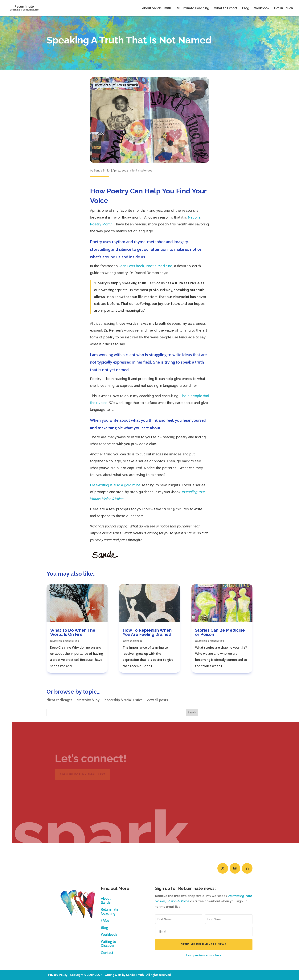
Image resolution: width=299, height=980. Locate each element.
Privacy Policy (58, 975)
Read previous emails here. (204, 955)
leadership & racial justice (65, 641)
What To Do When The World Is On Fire (73, 632)
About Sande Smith (157, 8)
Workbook (262, 8)
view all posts (157, 700)
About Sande (106, 901)
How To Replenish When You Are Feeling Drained (147, 632)
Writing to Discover (109, 944)
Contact (107, 953)
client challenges (141, 171)
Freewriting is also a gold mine (115, 485)
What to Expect (226, 8)
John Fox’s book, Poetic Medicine (145, 266)
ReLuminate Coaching (193, 8)
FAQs (105, 921)
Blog (246, 8)
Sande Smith (102, 171)
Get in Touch (283, 8)
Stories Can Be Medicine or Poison (220, 632)
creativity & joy (88, 700)
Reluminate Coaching (110, 912)
